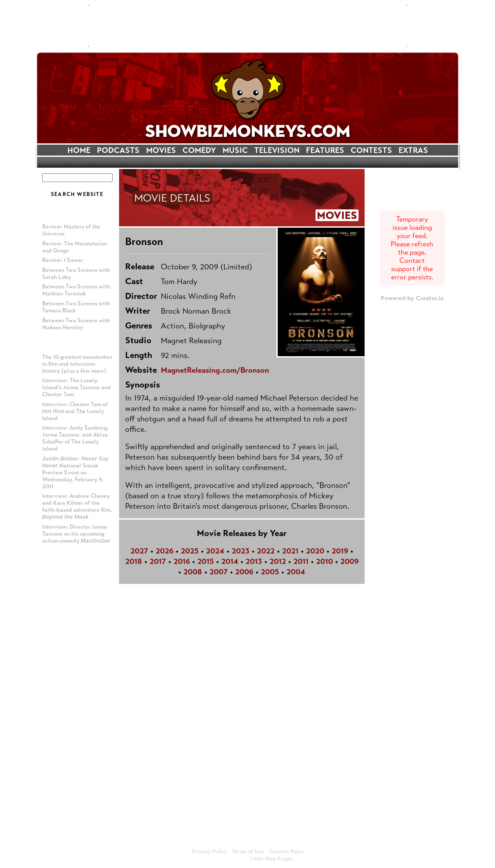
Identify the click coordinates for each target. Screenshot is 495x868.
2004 (296, 572)
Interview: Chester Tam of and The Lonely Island (75, 411)
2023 (241, 551)
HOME (79, 150)
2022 (266, 551)
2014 (230, 561)
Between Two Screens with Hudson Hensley (76, 324)
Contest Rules (286, 851)
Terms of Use (248, 851)
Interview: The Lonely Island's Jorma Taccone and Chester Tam (76, 388)
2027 (139, 551)
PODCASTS (118, 150)
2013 (254, 561)
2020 (315, 551)
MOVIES (161, 150)
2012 (278, 561)
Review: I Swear (63, 260)
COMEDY (199, 150)
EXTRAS (413, 150)
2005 (270, 572)
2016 (182, 561)
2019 (340, 551)
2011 (301, 561)
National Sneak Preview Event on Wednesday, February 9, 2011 (76, 473)
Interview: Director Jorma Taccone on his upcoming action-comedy (76, 534)
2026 (164, 551)
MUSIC (235, 150)
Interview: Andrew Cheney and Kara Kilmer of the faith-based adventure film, (77, 506)
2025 (190, 551)
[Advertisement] (248, 26)
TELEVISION (277, 150)
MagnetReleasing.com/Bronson (215, 370)
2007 (219, 572)
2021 (290, 551)
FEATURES (325, 150)
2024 (215, 551)
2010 (324, 561)
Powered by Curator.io (412, 298)
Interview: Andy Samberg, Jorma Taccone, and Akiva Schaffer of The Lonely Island (75, 438)
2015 (206, 561)
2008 (193, 572)
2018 (134, 561)
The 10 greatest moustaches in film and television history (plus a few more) (77, 364)
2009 (349, 561)
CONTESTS (371, 150)
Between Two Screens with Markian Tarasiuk (76, 290)
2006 (244, 572)
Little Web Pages (271, 859)
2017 (158, 561)
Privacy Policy (209, 851)
